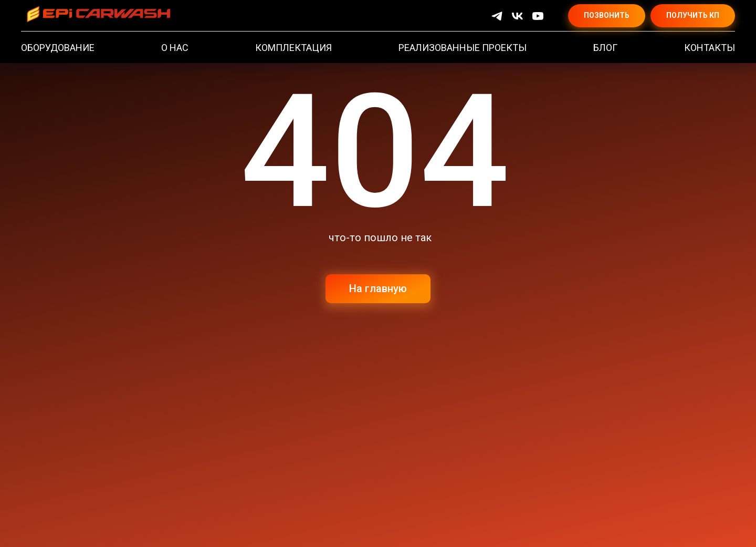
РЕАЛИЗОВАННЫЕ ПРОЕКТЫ (463, 48)
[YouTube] (538, 16)
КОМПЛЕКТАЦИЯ (293, 48)
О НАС (175, 48)
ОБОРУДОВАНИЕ (58, 48)
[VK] (517, 16)
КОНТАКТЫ (710, 48)
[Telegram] (497, 16)
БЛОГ (605, 48)
